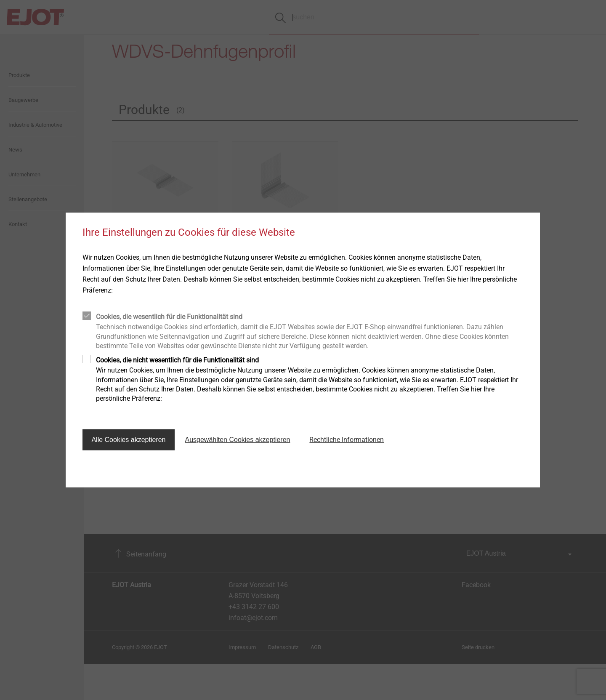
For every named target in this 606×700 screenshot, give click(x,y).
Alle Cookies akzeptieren (128, 440)
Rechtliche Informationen (347, 440)
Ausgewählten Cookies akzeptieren (238, 440)
